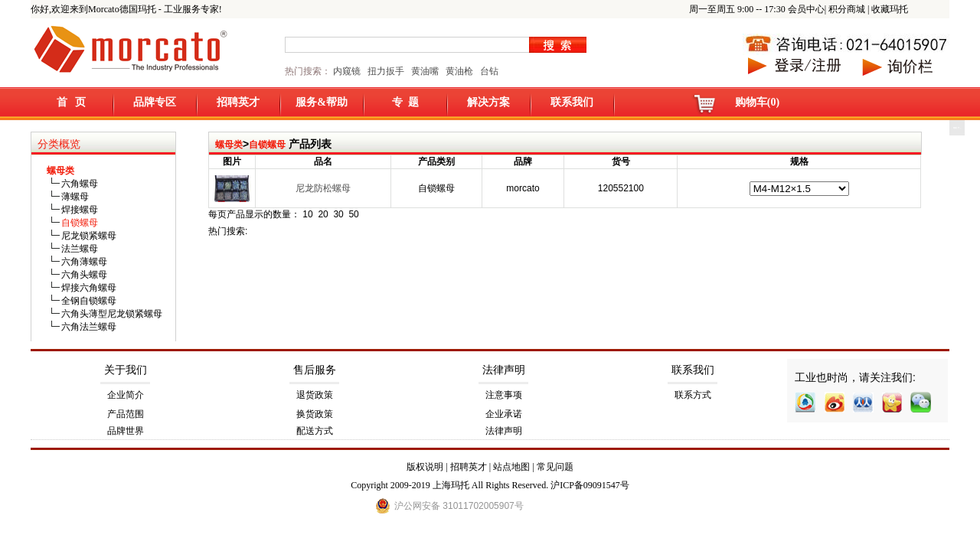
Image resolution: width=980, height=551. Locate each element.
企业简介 (126, 395)
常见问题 (555, 467)
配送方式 (315, 431)
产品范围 (126, 414)
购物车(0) (757, 102)
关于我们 (126, 370)
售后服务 (315, 370)
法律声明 (504, 370)
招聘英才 (238, 102)
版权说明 (425, 467)
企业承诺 (504, 414)
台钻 (488, 71)
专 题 (405, 102)
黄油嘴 (425, 71)
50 (353, 214)
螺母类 (229, 145)
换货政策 (315, 414)
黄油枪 (459, 71)
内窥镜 (347, 71)
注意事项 (504, 395)
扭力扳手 (386, 71)
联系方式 (693, 395)
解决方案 (488, 102)
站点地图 (511, 467)
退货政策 (315, 395)
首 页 (72, 102)
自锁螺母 (267, 145)
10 (307, 214)
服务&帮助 (322, 102)
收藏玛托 (890, 9)
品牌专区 (155, 102)
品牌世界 (126, 431)
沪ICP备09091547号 (590, 485)
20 (323, 214)
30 (338, 214)
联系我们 (572, 102)
